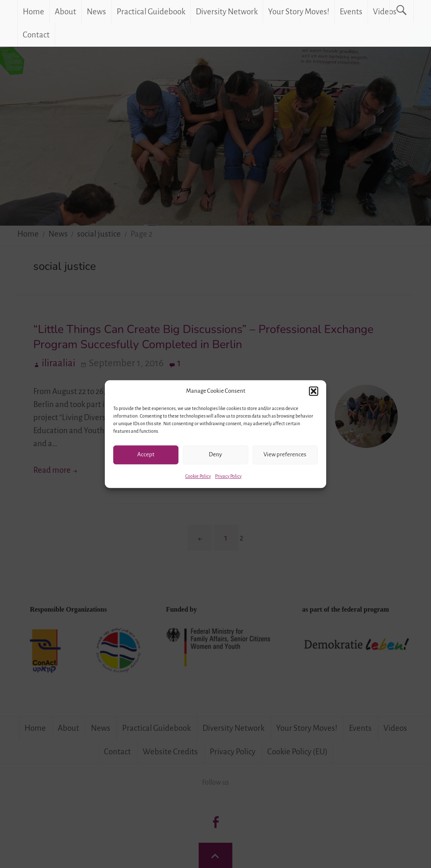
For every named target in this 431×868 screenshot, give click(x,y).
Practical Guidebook (151, 12)
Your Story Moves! (299, 12)
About (65, 12)
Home (33, 12)
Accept (146, 454)
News (96, 12)
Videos (385, 12)
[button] (314, 391)
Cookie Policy (198, 476)
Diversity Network (227, 12)
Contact (36, 35)
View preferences (285, 454)
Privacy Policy (228, 476)
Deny (215, 454)
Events (351, 12)
